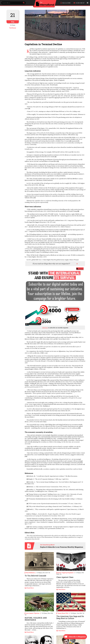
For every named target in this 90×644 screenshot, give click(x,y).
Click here (45, 328)
